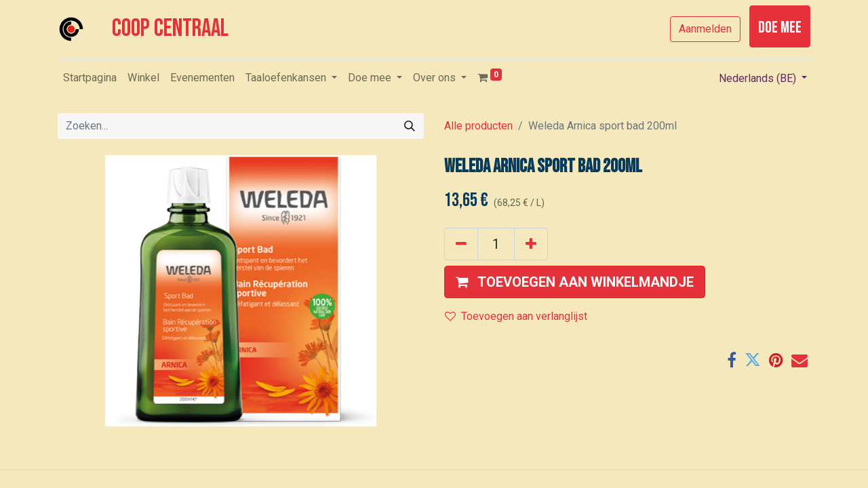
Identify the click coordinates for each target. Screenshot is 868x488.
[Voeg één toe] (531, 244)
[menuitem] (90, 78)
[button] (575, 282)
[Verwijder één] (461, 244)
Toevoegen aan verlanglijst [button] (516, 316)
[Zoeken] (410, 126)
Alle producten (478, 126)
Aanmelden (705, 29)
